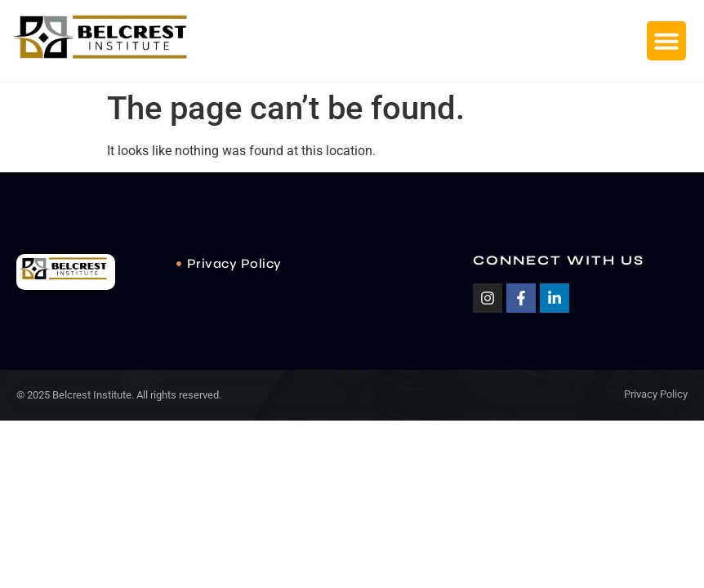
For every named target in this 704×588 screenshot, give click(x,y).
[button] (666, 41)
